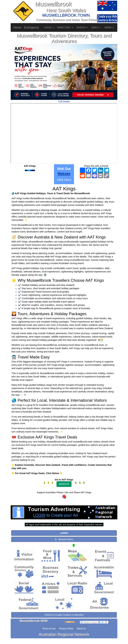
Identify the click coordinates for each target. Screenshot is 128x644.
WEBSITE (64, 484)
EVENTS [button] (82, 27)
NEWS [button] (109, 27)
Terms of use (49, 629)
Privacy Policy (66, 629)
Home (17, 27)
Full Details (64, 102)
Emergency (31, 27)
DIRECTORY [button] (65, 27)
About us (81, 629)
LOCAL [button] (49, 27)
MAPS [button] (96, 27)
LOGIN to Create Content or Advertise (64, 615)
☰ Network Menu (64, 539)
